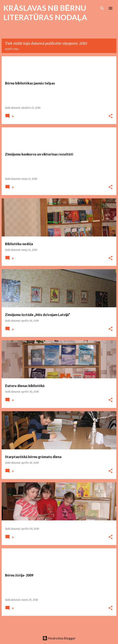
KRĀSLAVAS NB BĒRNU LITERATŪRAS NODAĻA (45, 13)
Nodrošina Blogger (59, 638)
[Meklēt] (102, 8)
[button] (111, 116)
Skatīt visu (12, 49)
